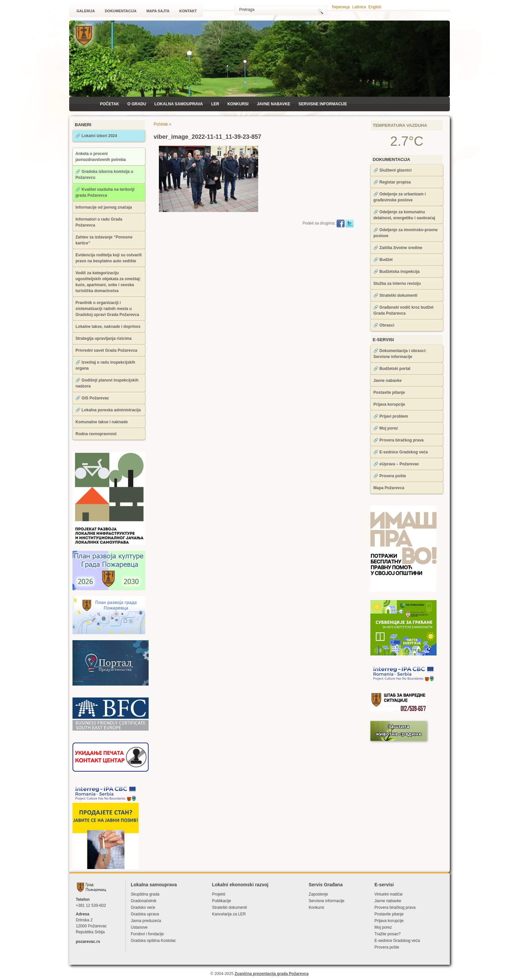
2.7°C (407, 141)
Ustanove (139, 927)
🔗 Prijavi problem (391, 416)
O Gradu (137, 104)
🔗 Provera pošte (390, 476)
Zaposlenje (318, 894)
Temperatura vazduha (400, 125)
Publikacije (221, 901)
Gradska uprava (145, 914)
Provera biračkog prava (395, 907)
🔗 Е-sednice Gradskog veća (401, 452)
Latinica (359, 7)
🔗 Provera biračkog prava (399, 440)
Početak (110, 104)
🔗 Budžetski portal (392, 369)
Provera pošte (387, 947)
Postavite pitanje (389, 392)
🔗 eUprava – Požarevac (396, 464)
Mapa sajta (158, 11)
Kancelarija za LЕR (229, 914)
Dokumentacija (121, 11)
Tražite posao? (387, 934)
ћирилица (341, 7)
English (375, 7)
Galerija (86, 11)
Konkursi (238, 104)
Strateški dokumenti (229, 907)
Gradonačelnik (143, 901)
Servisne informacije (323, 104)
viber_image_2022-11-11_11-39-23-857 (207, 137)
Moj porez (383, 927)
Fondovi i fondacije (147, 934)
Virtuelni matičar (389, 894)
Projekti (218, 894)
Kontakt (188, 11)
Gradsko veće (143, 907)
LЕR (215, 104)
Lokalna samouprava (178, 104)
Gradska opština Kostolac (153, 941)
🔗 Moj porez (386, 428)
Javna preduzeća (146, 921)
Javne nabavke (274, 104)
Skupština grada (145, 894)
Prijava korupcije (389, 404)
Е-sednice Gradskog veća (397, 941)
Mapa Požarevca (389, 488)
